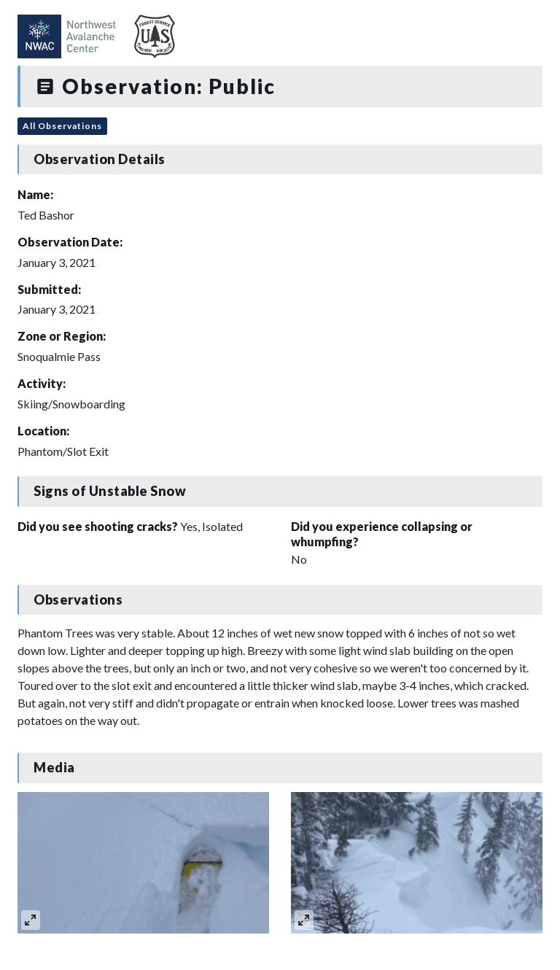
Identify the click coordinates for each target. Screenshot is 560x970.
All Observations (62, 126)
